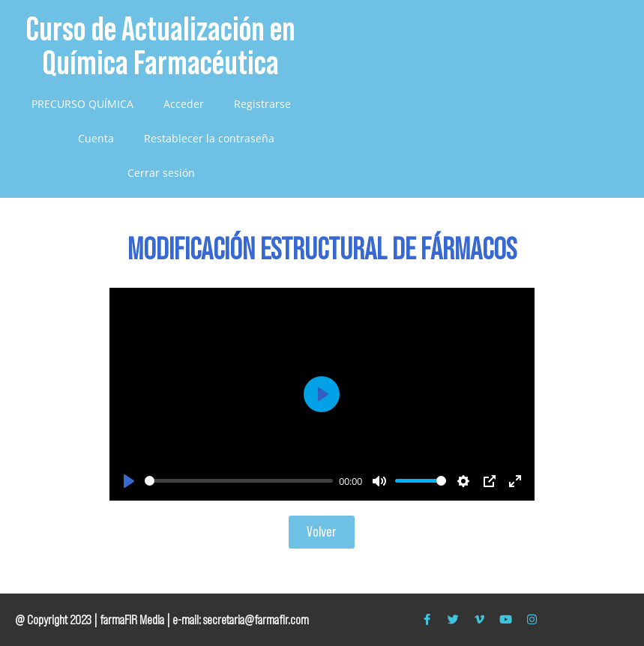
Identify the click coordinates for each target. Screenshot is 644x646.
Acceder (184, 104)
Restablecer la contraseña (209, 138)
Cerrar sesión (161, 173)
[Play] (129, 481)
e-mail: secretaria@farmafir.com (241, 620)
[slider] (239, 481)
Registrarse (262, 104)
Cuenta (96, 138)
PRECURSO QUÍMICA (82, 104)
